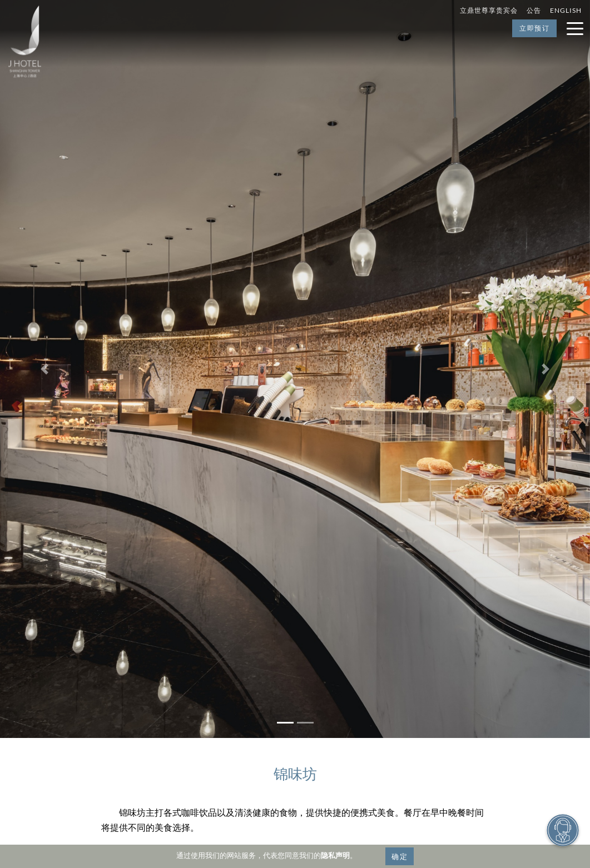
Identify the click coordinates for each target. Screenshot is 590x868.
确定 (400, 856)
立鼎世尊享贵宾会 (489, 10)
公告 (534, 10)
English (566, 10)
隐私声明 (335, 855)
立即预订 (534, 28)
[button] (44, 369)
